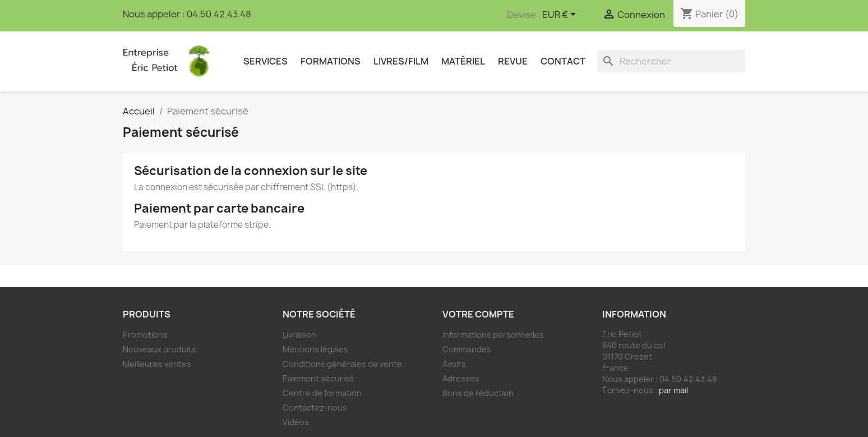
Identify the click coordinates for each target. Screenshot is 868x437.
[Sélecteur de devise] (561, 15)
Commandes (467, 349)
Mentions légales (315, 349)
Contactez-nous (315, 408)
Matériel (463, 61)
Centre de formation (322, 393)
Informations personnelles (493, 335)
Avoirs (454, 364)
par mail (673, 390)
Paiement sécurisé (318, 378)
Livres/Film (401, 61)
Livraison (299, 335)
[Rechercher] (671, 61)
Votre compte (478, 314)
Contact (563, 61)
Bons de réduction (478, 393)
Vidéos (296, 422)
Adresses (461, 378)
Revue (513, 61)
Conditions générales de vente (342, 364)
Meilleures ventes (157, 364)
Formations (331, 61)
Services (266, 61)
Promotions (145, 335)
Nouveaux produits (160, 349)
